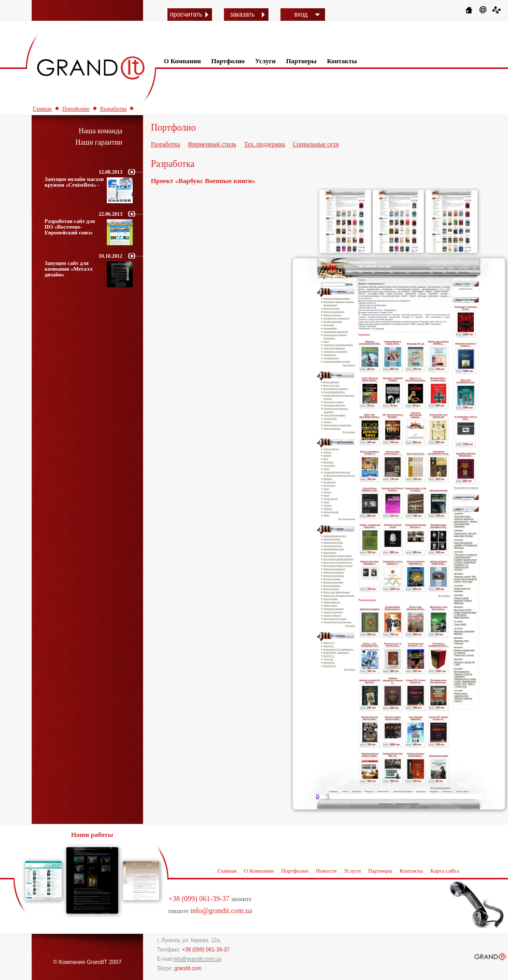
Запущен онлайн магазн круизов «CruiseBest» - (74, 182)
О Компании (182, 61)
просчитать (186, 15)
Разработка (114, 108)
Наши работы (92, 835)
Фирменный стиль (212, 144)
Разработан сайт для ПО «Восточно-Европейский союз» (70, 227)
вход (301, 15)
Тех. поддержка (265, 144)
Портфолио (228, 61)
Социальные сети (316, 144)
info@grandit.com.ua (221, 911)
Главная (42, 108)
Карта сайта (445, 871)
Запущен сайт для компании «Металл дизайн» (68, 269)
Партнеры (301, 61)
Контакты (342, 61)
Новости (326, 871)
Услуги (265, 61)
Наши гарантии (99, 142)
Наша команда (101, 131)
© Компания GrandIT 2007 (87, 962)
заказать (243, 15)
